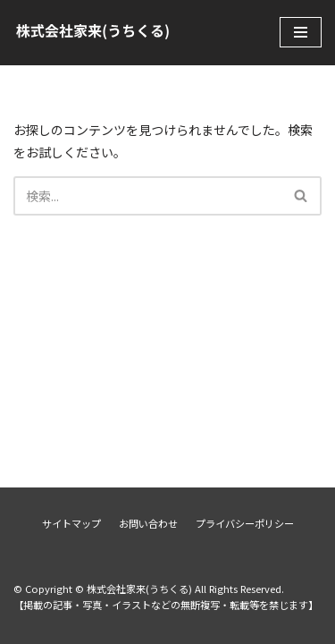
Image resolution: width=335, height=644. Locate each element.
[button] (301, 195)
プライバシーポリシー (245, 523)
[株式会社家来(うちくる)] (93, 33)
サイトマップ (71, 523)
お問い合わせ (148, 523)
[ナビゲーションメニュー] (301, 32)
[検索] (147, 196)
